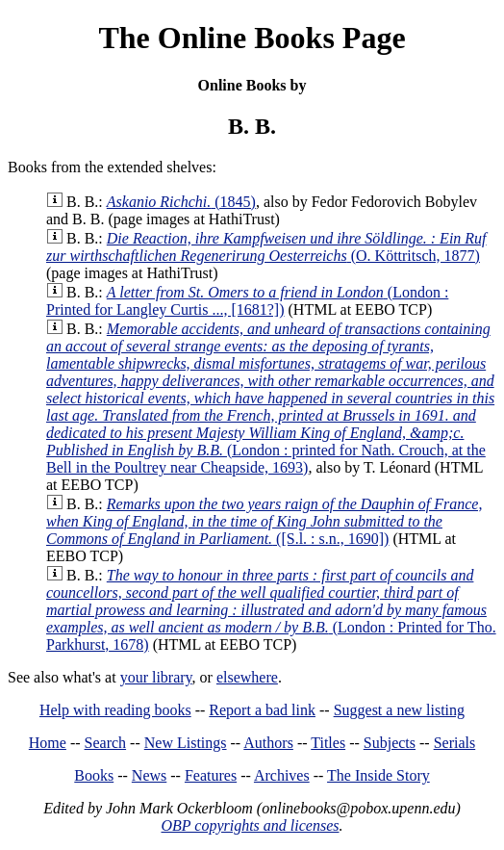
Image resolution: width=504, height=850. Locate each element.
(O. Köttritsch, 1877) (266, 247)
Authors (268, 743)
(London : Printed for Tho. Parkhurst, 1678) (271, 610)
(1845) (181, 202)
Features (211, 775)
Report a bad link (262, 710)
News (149, 775)
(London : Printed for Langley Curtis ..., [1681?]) (247, 301)
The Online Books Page (252, 38)
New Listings (186, 743)
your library (156, 677)
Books (94, 775)
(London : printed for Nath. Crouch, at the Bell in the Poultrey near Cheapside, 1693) (270, 398)
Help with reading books (115, 710)
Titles (328, 743)
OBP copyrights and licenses (250, 825)
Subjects (390, 743)
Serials (455, 743)
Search (106, 743)
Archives (282, 775)
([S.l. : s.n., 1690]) (264, 521)
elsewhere (247, 677)
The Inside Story (378, 775)
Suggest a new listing (399, 710)
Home (48, 743)
